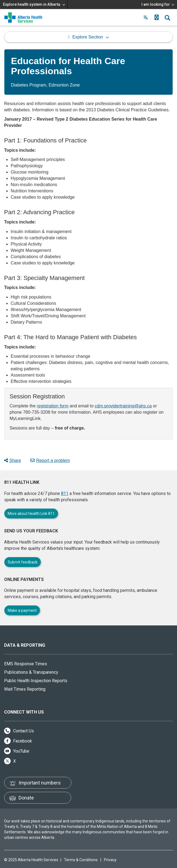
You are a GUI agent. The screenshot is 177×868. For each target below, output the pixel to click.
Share (13, 460)
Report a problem (50, 460)
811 (65, 493)
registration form (53, 406)
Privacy (110, 860)
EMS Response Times (26, 664)
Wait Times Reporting (25, 689)
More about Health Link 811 (31, 514)
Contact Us (19, 731)
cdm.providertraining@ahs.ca (123, 406)
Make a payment (22, 610)
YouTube (17, 751)
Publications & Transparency (31, 672)
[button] (156, 17)
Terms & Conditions (81, 860)
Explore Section (88, 37)
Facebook (18, 741)
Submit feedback (23, 562)
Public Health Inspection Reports (36, 681)
